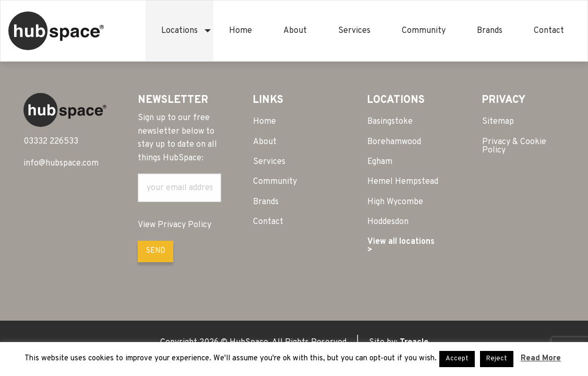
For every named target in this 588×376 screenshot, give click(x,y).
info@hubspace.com (61, 163)
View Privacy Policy (175, 225)
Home (241, 31)
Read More (541, 359)
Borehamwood (394, 142)
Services (354, 31)
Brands (490, 31)
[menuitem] (179, 31)
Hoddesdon (388, 222)
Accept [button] (457, 359)
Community (424, 31)
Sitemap (498, 122)
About (295, 31)
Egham (380, 162)
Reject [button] (497, 359)
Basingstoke (390, 122)
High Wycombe (395, 202)
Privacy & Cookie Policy (514, 146)
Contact (549, 31)
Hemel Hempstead (403, 182)
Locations (179, 31)
